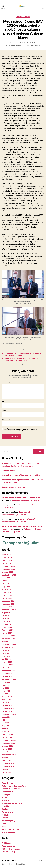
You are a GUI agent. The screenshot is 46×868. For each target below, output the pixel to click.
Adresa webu (6, 420)
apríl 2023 (6, 659)
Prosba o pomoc (9, 471)
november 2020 (9, 743)
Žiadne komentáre (33, 45)
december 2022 (9, 671)
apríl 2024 (6, 624)
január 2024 (7, 633)
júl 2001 (5, 769)
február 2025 (8, 595)
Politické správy (9, 812)
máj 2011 (6, 752)
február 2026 (8, 560)
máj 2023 (6, 656)
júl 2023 (5, 650)
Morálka (5, 800)
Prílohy (5, 818)
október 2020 (8, 746)
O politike (6, 806)
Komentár (6, 383)
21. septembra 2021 (16, 45)
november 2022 (9, 674)
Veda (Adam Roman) (11, 829)
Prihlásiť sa (7, 843)
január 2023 (7, 668)
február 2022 (7, 700)
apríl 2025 (6, 589)
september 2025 (9, 575)
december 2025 (9, 566)
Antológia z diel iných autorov (14, 786)
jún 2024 (6, 618)
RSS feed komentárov (11, 849)
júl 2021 (5, 720)
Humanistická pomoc (11, 789)
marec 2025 (7, 592)
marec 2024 (7, 627)
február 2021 (7, 734)
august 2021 (7, 717)
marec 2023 (7, 662)
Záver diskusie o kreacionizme (15, 487)
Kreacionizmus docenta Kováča (25, 500)
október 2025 (8, 572)
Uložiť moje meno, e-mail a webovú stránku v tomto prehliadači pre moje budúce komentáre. (21, 430)
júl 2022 (5, 685)
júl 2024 (5, 616)
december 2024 (9, 601)
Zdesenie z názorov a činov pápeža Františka (21, 475)
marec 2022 (7, 697)
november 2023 (9, 639)
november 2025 (9, 569)
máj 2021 (6, 726)
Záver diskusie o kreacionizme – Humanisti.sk (21, 498)
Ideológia (6, 795)
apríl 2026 (6, 555)
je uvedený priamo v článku (26, 42)
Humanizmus (7, 792)
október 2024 (8, 607)
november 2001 (9, 766)
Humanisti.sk (13, 860)
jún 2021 (5, 723)
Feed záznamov (9, 846)
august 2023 (7, 647)
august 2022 (7, 682)
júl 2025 (5, 581)
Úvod (4, 824)
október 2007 (8, 758)
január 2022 (7, 703)
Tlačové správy (23, 17)
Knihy (4, 797)
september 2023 (9, 645)
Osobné (5, 809)
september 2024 (9, 610)
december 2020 (9, 740)
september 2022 (9, 679)
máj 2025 (6, 587)
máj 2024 (6, 621)
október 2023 (8, 642)
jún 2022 (6, 688)
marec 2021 (7, 732)
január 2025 (7, 598)
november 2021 (9, 708)
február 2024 (8, 630)
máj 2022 (6, 691)
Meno (5, 402)
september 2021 (9, 714)
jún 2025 (6, 584)
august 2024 (7, 613)
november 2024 (9, 604)
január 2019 (7, 749)
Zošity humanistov (10, 832)
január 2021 (7, 737)
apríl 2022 (6, 694)
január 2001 (7, 772)
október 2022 (8, 676)
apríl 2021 (6, 729)
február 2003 (8, 761)
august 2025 (7, 578)
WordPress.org (8, 852)
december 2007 (9, 755)
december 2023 (9, 636)
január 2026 (7, 563)
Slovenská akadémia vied (13, 344)
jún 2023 (6, 653)
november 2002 (9, 763)
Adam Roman (8, 783)
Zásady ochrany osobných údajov (14, 864)
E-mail (5, 411)
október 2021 (7, 711)
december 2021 (9, 705)
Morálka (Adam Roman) (12, 803)
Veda (4, 826)
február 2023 (8, 665)
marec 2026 (7, 558)
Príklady (5, 815)
